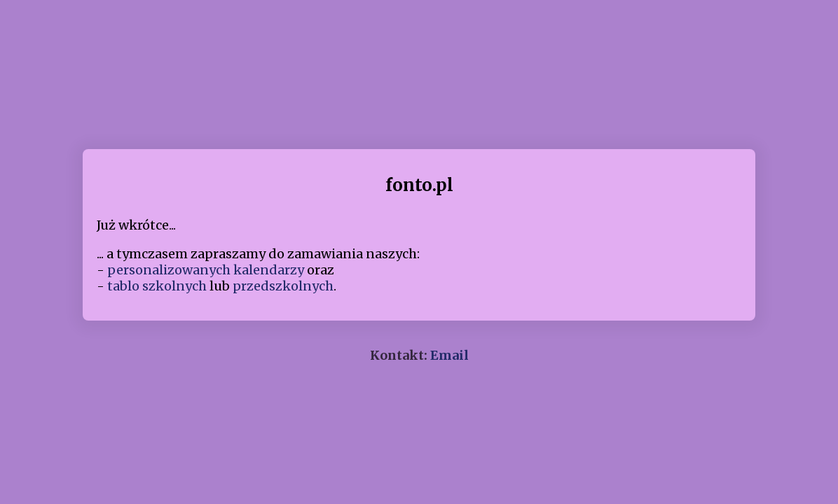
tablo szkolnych (157, 286)
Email (449, 355)
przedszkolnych (283, 286)
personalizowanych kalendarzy (206, 270)
